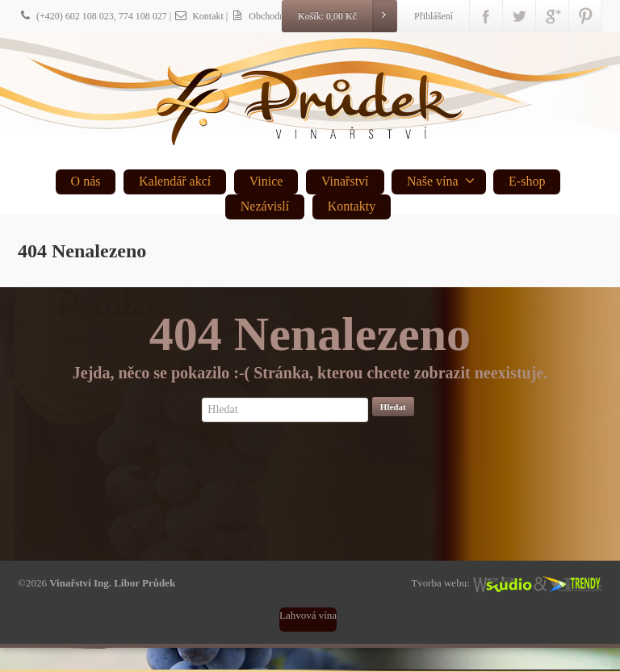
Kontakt (199, 16)
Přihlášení (434, 16)
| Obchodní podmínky (277, 16)
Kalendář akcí (175, 181)
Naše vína (441, 181)
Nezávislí (265, 206)
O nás (86, 181)
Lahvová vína (308, 615)
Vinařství (345, 181)
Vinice (266, 181)
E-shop (527, 181)
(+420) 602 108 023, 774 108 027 (92, 16)
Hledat (393, 407)
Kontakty (352, 206)
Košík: (347, 16)
